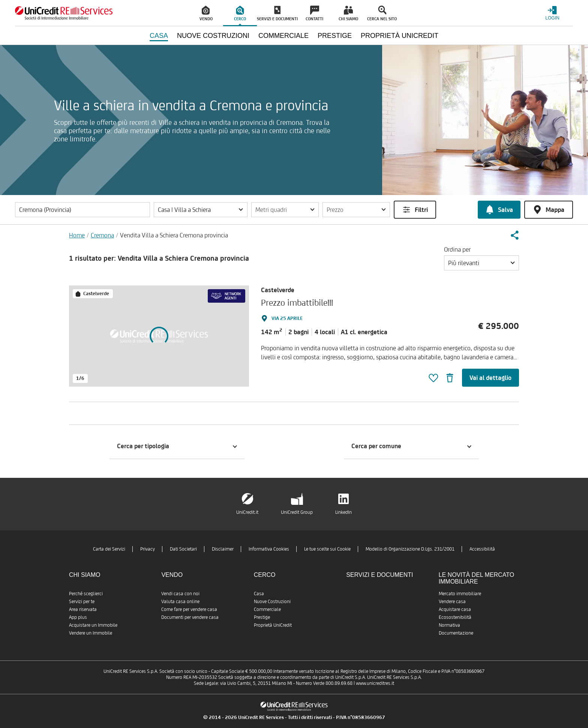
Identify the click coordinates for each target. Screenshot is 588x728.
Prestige (262, 617)
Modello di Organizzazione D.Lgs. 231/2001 (410, 549)
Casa (259, 594)
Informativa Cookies (269, 549)
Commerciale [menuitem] (283, 36)
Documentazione (456, 633)
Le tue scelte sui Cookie (327, 549)
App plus (78, 617)
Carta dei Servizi (109, 549)
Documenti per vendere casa (190, 617)
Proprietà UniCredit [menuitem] (400, 36)
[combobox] (481, 263)
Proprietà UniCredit (273, 625)
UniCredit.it (247, 512)
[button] (201, 210)
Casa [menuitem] (159, 36)
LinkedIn (343, 512)
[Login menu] (552, 13)
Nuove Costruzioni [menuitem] (213, 36)
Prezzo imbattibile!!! (297, 302)
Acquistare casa (455, 609)
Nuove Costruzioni (272, 601)
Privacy (148, 549)
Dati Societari (183, 549)
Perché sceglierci (86, 594)
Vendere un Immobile (91, 633)
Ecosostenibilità (455, 617)
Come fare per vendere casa (189, 609)
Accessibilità (482, 549)
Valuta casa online (180, 601)
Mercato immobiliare (460, 594)
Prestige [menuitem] (335, 36)
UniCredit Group (297, 512)
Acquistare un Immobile (93, 625)
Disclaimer (223, 549)
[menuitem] (206, 13)
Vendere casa (452, 601)
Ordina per (457, 249)
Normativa (449, 625)
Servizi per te (82, 601)
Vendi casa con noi (180, 594)
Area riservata (83, 609)
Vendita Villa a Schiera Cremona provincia (174, 235)
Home (77, 235)
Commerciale (267, 609)
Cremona (102, 235)
